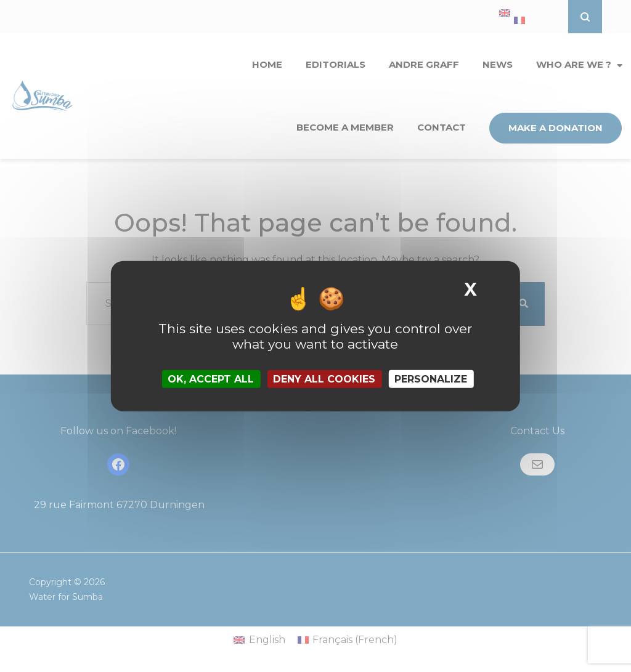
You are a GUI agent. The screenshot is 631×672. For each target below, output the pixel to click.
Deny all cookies (324, 379)
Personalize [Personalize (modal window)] (431, 379)
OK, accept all (211, 379)
